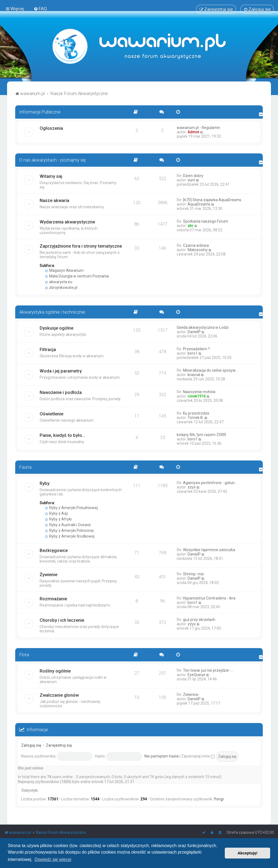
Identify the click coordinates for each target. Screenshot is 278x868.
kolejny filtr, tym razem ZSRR (201, 435)
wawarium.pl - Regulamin (198, 128)
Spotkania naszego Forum (206, 221)
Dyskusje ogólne (56, 328)
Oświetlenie (51, 414)
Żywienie (48, 575)
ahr (191, 225)
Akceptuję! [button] (248, 853)
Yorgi (219, 799)
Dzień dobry (193, 175)
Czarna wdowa (196, 245)
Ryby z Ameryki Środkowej (70, 536)
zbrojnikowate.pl (61, 287)
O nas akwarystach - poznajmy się (53, 160)
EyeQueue (196, 675)
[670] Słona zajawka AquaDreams (212, 200)
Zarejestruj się (59, 745)
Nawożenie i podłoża (61, 392)
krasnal (194, 375)
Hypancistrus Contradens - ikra (209, 598)
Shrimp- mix (193, 574)
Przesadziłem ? (196, 349)
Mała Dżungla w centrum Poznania (77, 276)
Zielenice (191, 695)
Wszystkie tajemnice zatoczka (209, 550)
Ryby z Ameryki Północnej (69, 531)
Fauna (25, 467)
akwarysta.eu (59, 282)
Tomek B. (196, 418)
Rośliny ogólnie (55, 671)
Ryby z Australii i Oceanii (68, 525)
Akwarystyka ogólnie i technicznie (52, 312)
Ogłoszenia (51, 128)
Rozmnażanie (53, 599)
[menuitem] (40, 9)
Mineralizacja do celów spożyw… (210, 370)
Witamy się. (51, 176)
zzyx (192, 487)
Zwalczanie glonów (59, 695)
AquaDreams (199, 204)
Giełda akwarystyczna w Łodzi (203, 327)
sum (191, 180)
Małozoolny (198, 250)
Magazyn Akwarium (64, 270)
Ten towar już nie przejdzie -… (208, 670)
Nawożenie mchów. (200, 392)
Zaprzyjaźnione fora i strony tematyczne (81, 246)
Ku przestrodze (196, 413)
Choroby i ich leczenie (62, 620)
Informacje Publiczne (40, 112)
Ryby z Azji (57, 513)
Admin (193, 132)
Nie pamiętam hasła (162, 756)
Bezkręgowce (54, 550)
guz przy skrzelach (199, 620)
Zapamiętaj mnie (198, 756)
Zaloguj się (31, 745)
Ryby (45, 483)
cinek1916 (197, 396)
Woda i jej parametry (61, 371)
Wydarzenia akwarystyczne (67, 222)
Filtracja (48, 349)
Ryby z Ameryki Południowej (72, 508)
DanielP (194, 332)
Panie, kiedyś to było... (62, 435)
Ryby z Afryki (59, 519)
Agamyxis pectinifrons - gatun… (210, 483)
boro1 (193, 353)
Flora (24, 655)
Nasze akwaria (54, 200)
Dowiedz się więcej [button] (53, 859)
